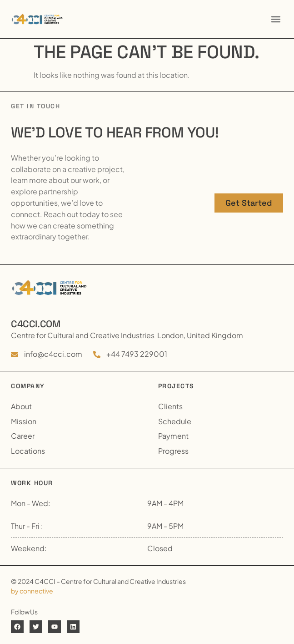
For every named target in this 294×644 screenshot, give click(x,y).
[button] (276, 19)
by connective (32, 591)
